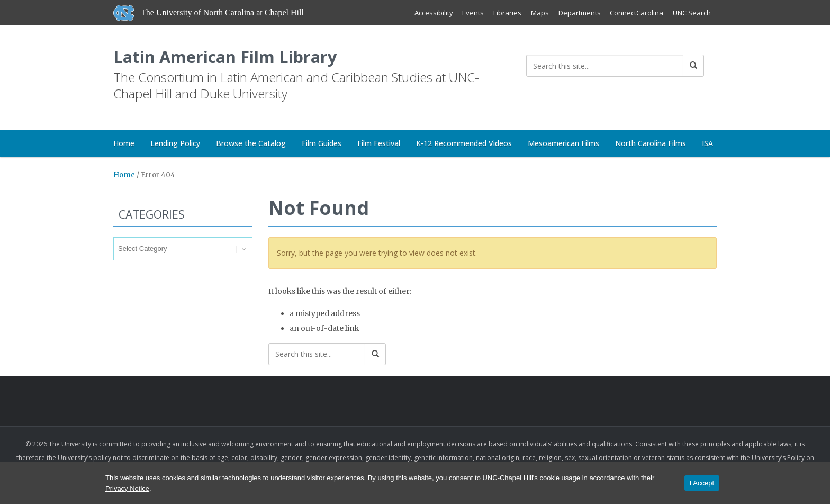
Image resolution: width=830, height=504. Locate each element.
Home (124, 144)
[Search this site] (605, 66)
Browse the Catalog (251, 144)
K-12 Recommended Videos (464, 144)
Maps (539, 13)
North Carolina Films (651, 144)
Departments (579, 13)
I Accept (702, 483)
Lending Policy (175, 144)
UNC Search (692, 13)
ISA (707, 144)
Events (472, 13)
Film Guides (322, 144)
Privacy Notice (127, 488)
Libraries (507, 13)
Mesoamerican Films (563, 144)
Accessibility (433, 13)
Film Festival (379, 144)
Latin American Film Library (227, 57)
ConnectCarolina (637, 13)
